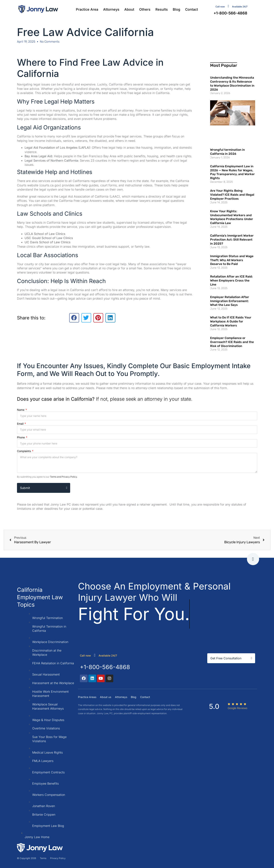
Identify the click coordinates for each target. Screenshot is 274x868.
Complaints (24, 451)
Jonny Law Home (37, 837)
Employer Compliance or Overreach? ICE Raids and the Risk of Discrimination (232, 342)
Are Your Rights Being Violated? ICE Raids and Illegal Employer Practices (232, 195)
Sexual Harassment (46, 674)
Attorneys (111, 9)
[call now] (95, 655)
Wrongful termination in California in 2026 (227, 152)
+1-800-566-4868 (105, 667)
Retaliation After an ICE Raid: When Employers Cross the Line (231, 280)
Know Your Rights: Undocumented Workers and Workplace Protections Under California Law (232, 217)
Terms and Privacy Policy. (64, 477)
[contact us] (228, 6)
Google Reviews (237, 708)
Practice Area (87, 9)
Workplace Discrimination (50, 642)
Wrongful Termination (47, 618)
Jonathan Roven (44, 806)
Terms (43, 858)
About (129, 9)
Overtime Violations (46, 728)
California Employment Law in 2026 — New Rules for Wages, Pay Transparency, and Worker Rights (232, 172)
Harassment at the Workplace (53, 683)
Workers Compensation (49, 795)
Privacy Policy (58, 858)
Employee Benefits (45, 783)
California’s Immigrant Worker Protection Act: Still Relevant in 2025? (232, 240)
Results (162, 9)
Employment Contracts (48, 772)
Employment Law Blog (48, 826)
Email (21, 424)
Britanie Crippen (44, 815)
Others (145, 9)
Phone (21, 437)
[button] (74, 318)
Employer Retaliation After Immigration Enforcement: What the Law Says (230, 301)
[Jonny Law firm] (38, 9)
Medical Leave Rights (47, 752)
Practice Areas (87, 697)
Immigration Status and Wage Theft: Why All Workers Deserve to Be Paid (232, 260)
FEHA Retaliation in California (53, 663)
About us (106, 697)
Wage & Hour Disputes (48, 720)
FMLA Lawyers (43, 761)
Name (21, 410)
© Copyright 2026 (27, 858)
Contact (192, 9)
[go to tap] (253, 559)
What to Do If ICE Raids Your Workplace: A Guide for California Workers (231, 321)
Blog (176, 9)
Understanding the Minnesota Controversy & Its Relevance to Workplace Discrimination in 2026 (232, 83)
